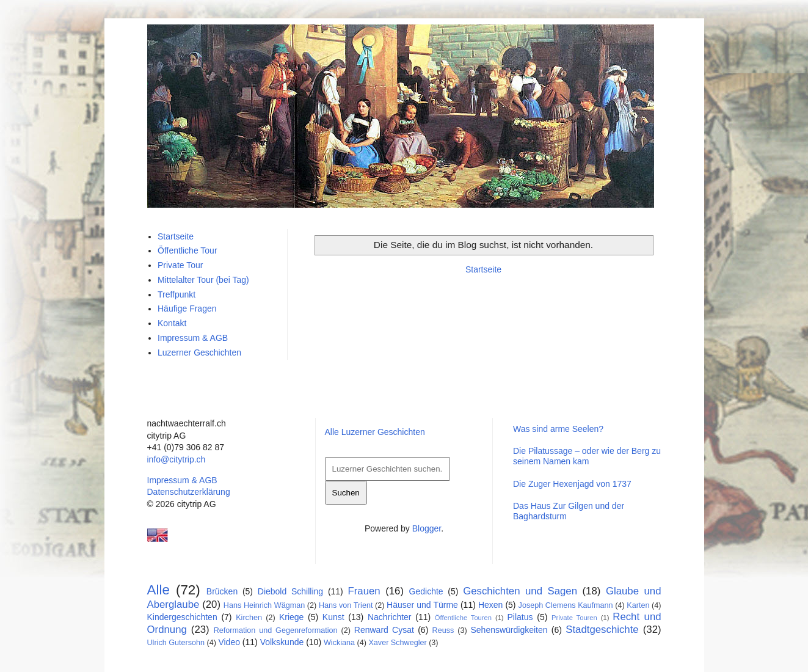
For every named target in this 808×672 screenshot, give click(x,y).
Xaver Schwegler (397, 643)
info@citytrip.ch (177, 459)
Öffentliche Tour (187, 250)
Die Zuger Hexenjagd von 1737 (572, 484)
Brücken (222, 591)
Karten (638, 605)
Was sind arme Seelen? (558, 429)
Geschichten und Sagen (520, 591)
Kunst (333, 617)
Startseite (483, 269)
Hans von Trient (346, 605)
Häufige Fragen (187, 309)
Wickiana (339, 643)
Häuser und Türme (422, 605)
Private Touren (574, 618)
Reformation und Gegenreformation (276, 630)
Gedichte (426, 591)
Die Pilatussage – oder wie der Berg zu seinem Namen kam (587, 456)
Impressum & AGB (193, 338)
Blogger (427, 528)
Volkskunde (282, 642)
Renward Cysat (384, 630)
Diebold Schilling (290, 591)
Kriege (291, 617)
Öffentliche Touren (463, 618)
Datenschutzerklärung (189, 492)
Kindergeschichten (182, 617)
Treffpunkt (177, 294)
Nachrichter (390, 617)
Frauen (364, 591)
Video (229, 642)
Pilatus (520, 617)
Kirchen (249, 618)
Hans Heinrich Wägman (264, 605)
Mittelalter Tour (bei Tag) (203, 280)
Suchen (346, 493)
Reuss (443, 630)
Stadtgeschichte (602, 630)
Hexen (490, 605)
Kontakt (172, 323)
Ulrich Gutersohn (176, 643)
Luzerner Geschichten (199, 352)
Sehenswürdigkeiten (509, 630)
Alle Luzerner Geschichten (375, 432)
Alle (158, 590)
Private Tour (180, 265)
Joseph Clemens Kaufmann (566, 605)
